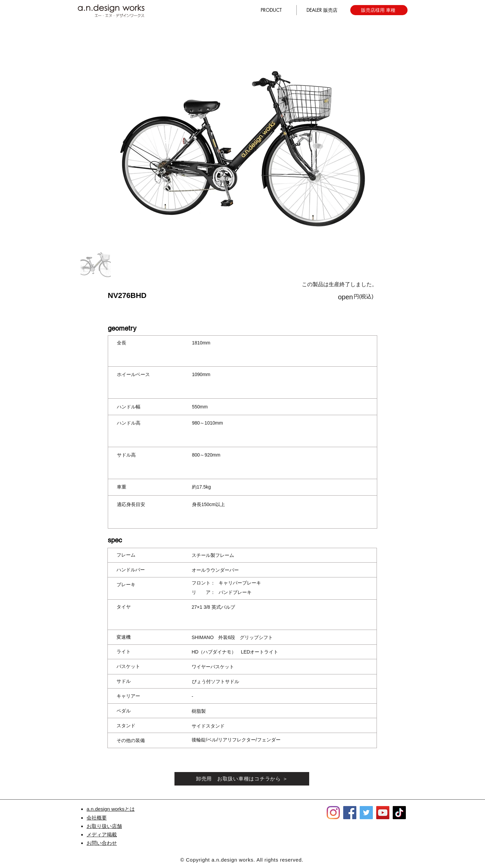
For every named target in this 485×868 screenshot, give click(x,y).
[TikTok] (399, 813)
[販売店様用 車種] (379, 10)
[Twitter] (366, 813)
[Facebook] (350, 813)
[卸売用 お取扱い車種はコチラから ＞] (242, 779)
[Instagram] (333, 813)
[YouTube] (383, 813)
